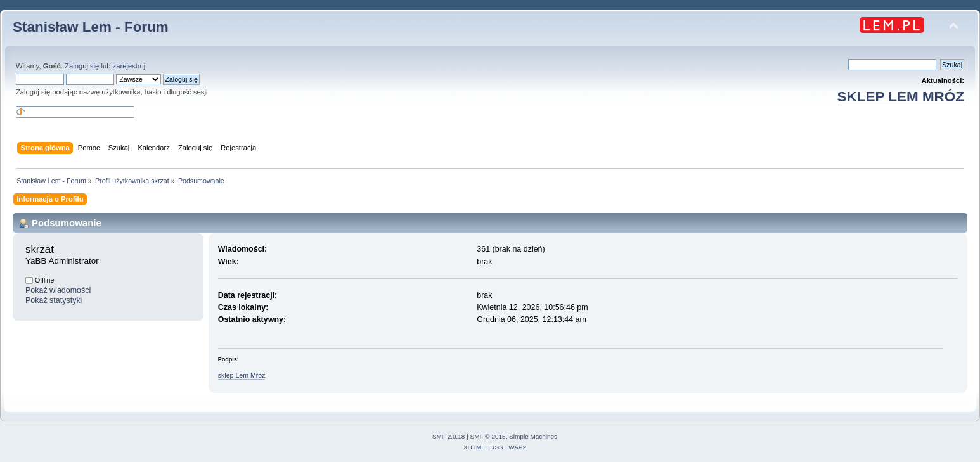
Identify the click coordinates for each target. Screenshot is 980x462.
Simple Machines (533, 436)
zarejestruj (129, 66)
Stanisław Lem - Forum (91, 27)
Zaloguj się (82, 66)
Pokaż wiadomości (58, 290)
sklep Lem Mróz (242, 375)
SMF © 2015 (488, 436)
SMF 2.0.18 (449, 436)
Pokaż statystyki (54, 300)
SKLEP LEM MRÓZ (901, 97)
